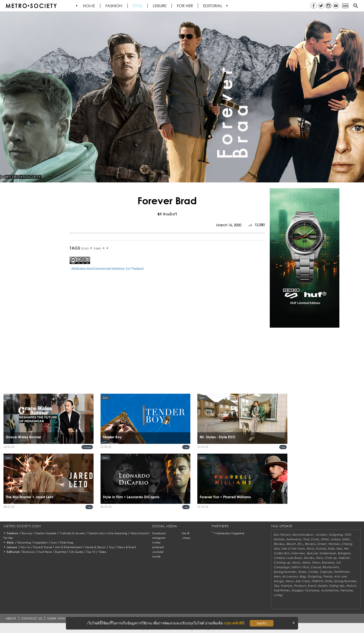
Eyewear (328, 562)
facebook (159, 533)
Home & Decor (96, 547)
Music (296, 562)
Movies (309, 558)
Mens (306, 562)
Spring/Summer (285, 572)
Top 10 (91, 552)
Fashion (114, 6)
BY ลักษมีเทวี (167, 214)
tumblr (156, 556)
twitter (156, 542)
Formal (321, 549)
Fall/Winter (342, 572)
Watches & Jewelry (72, 533)
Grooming (24, 542)
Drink (328, 581)
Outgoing (336, 535)
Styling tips (337, 586)
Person (285, 535)
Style (138, 6)
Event (312, 586)
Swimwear (294, 539)
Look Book (294, 558)
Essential (60, 552)
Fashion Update (46, 533)
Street (322, 544)
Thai (306, 539)
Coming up (282, 562)
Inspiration (41, 542)
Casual (315, 567)
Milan (346, 539)
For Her (8, 538)
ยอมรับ (262, 623)
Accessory (290, 576)
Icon (85, 248)
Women (87, 447)
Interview (298, 553)
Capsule (326, 572)
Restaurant (330, 567)
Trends (328, 576)
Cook (315, 539)
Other (325, 539)
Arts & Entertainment (69, 547)
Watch (351, 586)
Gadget (297, 590)
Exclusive (28, 552)
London (321, 535)
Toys (112, 547)
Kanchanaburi (303, 535)
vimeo (186, 538)
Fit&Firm (317, 581)
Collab (313, 572)
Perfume (347, 590)
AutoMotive (330, 590)
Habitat (344, 558)
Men (97, 248)
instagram (159, 538)
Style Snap (67, 542)
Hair (339, 549)
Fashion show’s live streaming (108, 533)
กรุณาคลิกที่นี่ (234, 623)
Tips (276, 586)
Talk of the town (293, 549)
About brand (139, 533)
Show (316, 562)
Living (278, 595)
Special (312, 553)
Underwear (328, 553)
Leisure (160, 6)
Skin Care (302, 581)
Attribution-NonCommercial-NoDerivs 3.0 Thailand (107, 269)
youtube (158, 552)
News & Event (127, 547)
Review (279, 544)
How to (25, 547)
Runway (27, 533)
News (290, 581)
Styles (302, 572)
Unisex (335, 539)
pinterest (158, 547)
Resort (291, 544)
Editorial (213, 6)
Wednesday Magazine (229, 533)
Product (300, 586)
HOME (89, 6)
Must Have (45, 552)
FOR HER (185, 6)
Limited (279, 558)
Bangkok (344, 553)
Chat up (331, 558)
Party (310, 549)
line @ (186, 533)
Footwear (312, 590)
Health (322, 586)
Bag (303, 576)
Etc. (300, 544)
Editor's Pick (300, 567)
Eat (276, 535)
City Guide (76, 552)
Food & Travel (43, 547)
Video (102, 552)
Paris (319, 558)
